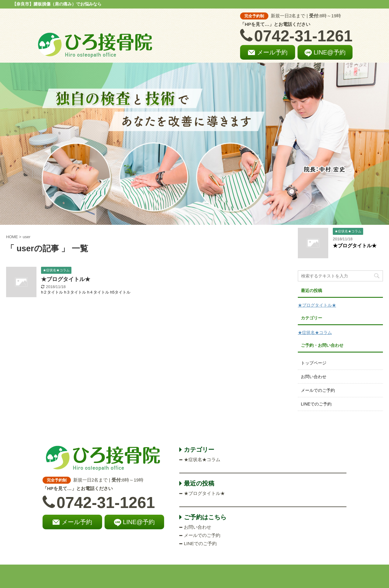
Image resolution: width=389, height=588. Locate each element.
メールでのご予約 (318, 390)
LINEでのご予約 (316, 404)
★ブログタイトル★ (66, 279)
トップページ (314, 363)
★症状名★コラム (315, 332)
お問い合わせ (314, 377)
